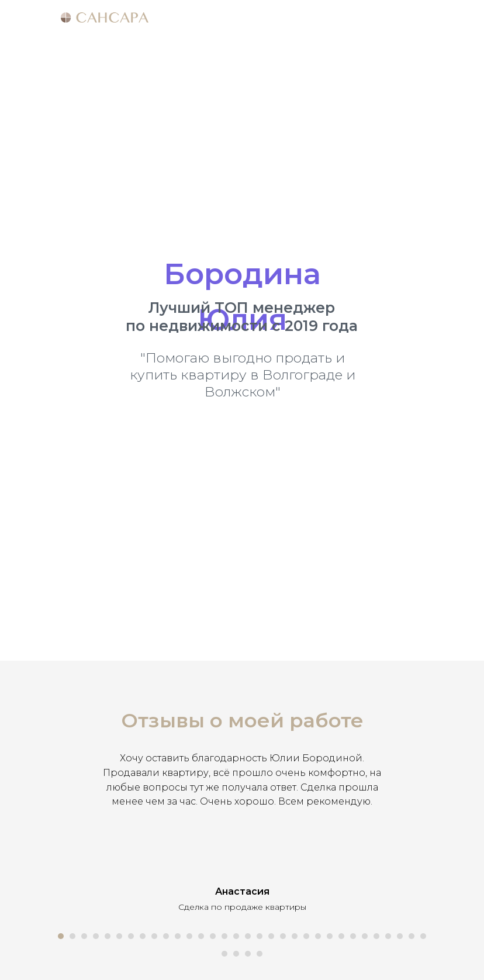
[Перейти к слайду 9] (154, 936)
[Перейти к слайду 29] (388, 936)
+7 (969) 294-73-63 (257, 437)
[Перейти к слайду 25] (341, 936)
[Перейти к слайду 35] (248, 954)
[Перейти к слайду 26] (353, 936)
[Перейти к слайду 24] (330, 936)
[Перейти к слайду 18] (260, 936)
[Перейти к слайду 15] (224, 936)
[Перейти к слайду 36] (260, 954)
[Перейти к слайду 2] (72, 936)
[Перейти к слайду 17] (248, 936)
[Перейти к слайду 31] (412, 936)
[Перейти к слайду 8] (143, 936)
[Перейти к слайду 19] (271, 936)
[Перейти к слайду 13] (201, 936)
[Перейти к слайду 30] (400, 936)
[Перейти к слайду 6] (119, 936)
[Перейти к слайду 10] (166, 936)
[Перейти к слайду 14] (213, 936)
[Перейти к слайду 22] (306, 936)
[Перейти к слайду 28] (376, 936)
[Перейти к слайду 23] (318, 936)
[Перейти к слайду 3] (84, 936)
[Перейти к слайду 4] (96, 936)
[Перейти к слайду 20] (283, 936)
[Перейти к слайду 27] (365, 936)
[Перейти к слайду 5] (108, 936)
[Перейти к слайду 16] (236, 936)
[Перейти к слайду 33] (224, 954)
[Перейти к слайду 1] (61, 936)
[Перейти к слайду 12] (189, 936)
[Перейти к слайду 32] (423, 936)
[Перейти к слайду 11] (178, 936)
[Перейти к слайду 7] (131, 936)
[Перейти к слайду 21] (295, 936)
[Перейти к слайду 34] (236, 954)
